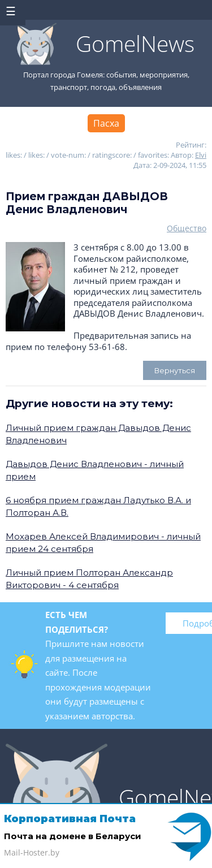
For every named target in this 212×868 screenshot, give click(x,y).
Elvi (201, 155)
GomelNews (135, 43)
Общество (187, 228)
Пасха (106, 123)
